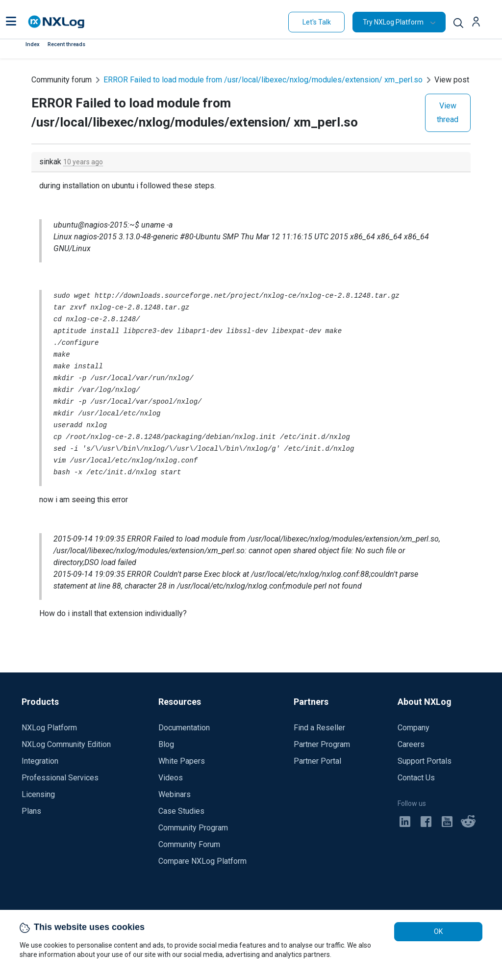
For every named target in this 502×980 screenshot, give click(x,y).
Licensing (38, 794)
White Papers (182, 761)
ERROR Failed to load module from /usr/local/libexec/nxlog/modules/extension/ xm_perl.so (263, 80)
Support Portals (425, 761)
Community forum (62, 80)
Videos (171, 778)
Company (414, 728)
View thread (448, 113)
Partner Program (322, 744)
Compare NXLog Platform (202, 861)
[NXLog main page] (56, 22)
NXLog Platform (49, 728)
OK (438, 931)
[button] (11, 22)
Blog (166, 744)
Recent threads (66, 44)
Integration (40, 761)
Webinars (175, 794)
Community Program (193, 828)
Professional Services (60, 778)
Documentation (184, 728)
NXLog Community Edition (66, 744)
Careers (411, 744)
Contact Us (416, 778)
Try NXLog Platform (393, 22)
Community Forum (189, 844)
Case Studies (181, 811)
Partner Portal (317, 761)
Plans (31, 811)
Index (33, 44)
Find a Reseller (319, 728)
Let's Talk (317, 22)
